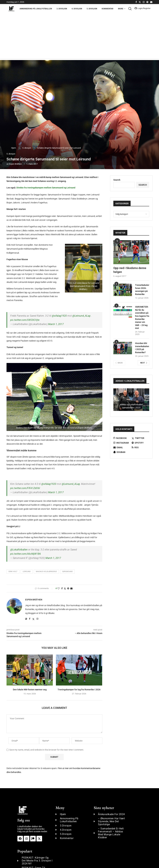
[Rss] (140, 447)
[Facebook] (136, 2)
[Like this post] (59, 588)
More (121, 9)
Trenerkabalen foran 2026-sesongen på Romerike (142, 290)
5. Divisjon (92, 9)
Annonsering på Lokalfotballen (36, 9)
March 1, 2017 (56, 324)
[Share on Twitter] (65, 588)
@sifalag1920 (59, 316)
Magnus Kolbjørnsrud (46, 572)
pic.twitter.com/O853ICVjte (25, 320)
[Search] (131, 9)
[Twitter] (140, 2)
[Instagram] (144, 2)
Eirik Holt (13, 572)
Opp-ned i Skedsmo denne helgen (130, 270)
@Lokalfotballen (19, 550)
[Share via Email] (71, 588)
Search (117, 180)
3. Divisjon (62, 9)
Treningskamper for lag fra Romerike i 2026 (79, 690)
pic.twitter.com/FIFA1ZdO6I (25, 488)
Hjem (14, 148)
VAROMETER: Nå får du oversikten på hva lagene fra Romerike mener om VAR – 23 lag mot (142, 317)
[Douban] (122, 452)
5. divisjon (27, 148)
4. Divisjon (77, 9)
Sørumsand (67, 572)
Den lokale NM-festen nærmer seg (30, 690)
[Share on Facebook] (62, 588)
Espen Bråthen (15, 164)
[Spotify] (147, 2)
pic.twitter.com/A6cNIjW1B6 (26, 554)
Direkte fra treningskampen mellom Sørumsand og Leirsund (46, 188)
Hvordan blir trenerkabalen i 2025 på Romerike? (142, 348)
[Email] (151, 2)
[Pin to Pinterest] (68, 588)
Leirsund (27, 572)
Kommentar (108, 9)
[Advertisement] (79, 37)
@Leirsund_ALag (81, 316)
